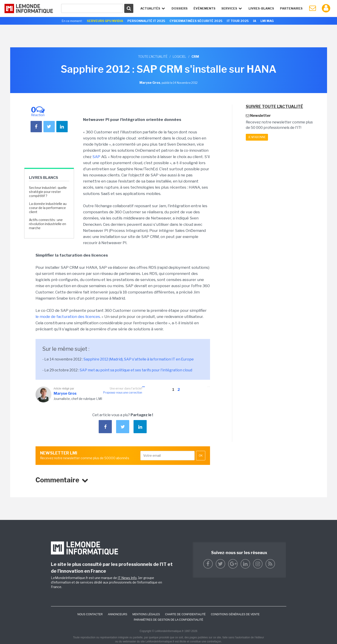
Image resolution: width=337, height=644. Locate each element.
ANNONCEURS (118, 614)
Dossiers (180, 8)
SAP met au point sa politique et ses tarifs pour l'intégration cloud (136, 370)
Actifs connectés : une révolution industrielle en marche (48, 224)
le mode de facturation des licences (68, 317)
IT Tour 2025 (238, 21)
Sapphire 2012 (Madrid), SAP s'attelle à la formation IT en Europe (139, 359)
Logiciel (179, 56)
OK (201, 456)
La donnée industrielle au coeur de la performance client (48, 208)
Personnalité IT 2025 (146, 21)
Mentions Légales (146, 614)
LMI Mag (267, 21)
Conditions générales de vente (235, 614)
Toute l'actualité (153, 56)
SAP (96, 157)
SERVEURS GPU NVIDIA (105, 21)
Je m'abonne (257, 137)
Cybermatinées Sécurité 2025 (196, 21)
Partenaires (291, 8)
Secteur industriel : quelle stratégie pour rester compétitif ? (48, 192)
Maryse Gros (65, 393)
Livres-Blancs (261, 8)
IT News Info (127, 578)
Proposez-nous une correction (123, 393)
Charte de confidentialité (185, 614)
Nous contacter (90, 614)
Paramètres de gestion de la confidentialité (168, 620)
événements (204, 8)
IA (255, 21)
